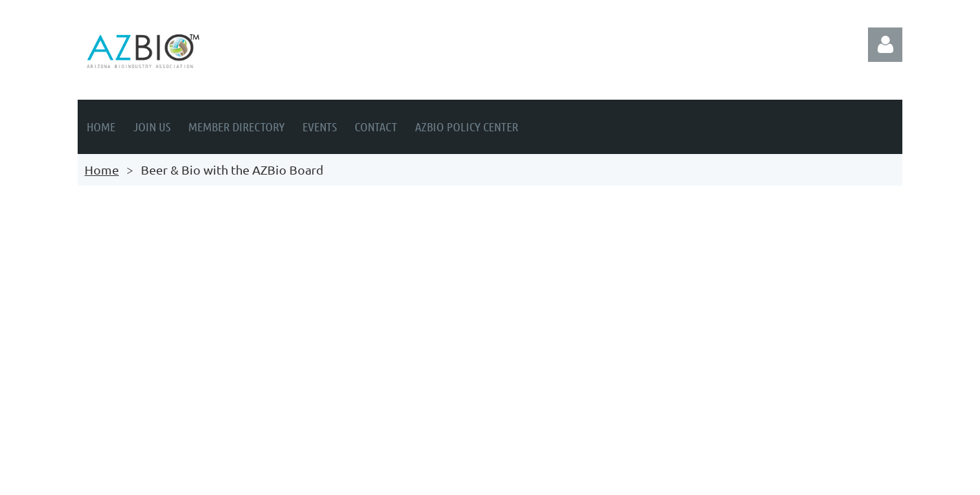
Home (102, 169)
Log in (885, 45)
